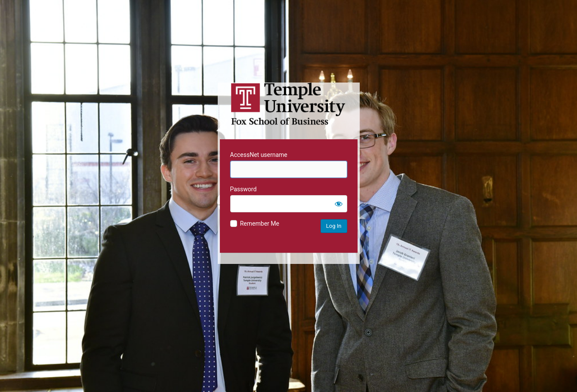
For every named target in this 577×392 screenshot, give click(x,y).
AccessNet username (259, 155)
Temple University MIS (289, 104)
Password (244, 189)
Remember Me (260, 224)
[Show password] (339, 204)
